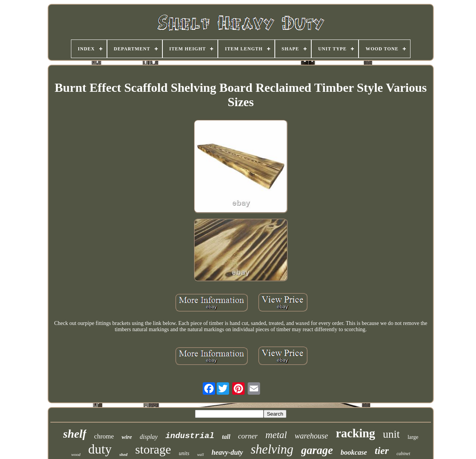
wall (200, 455)
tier (382, 451)
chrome (104, 436)
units (184, 453)
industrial (190, 436)
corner (248, 436)
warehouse (311, 436)
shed (123, 454)
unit (391, 434)
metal (276, 435)
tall (226, 437)
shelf (75, 434)
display (149, 437)
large (413, 437)
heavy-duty (227, 452)
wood (76, 454)
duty (100, 449)
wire (127, 437)
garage (317, 450)
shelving (272, 449)
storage (153, 449)
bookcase (354, 452)
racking (355, 433)
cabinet (403, 454)
